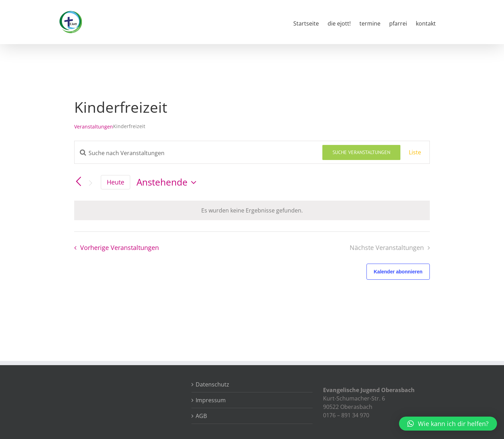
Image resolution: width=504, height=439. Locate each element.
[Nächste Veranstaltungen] (90, 183)
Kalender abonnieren (398, 272)
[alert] (252, 210)
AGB (201, 416)
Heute (115, 182)
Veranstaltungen (94, 127)
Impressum (211, 400)
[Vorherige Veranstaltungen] (78, 182)
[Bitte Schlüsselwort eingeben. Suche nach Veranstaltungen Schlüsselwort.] (198, 153)
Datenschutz (212, 384)
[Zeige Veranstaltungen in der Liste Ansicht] (415, 152)
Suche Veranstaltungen (361, 152)
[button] (448, 424)
